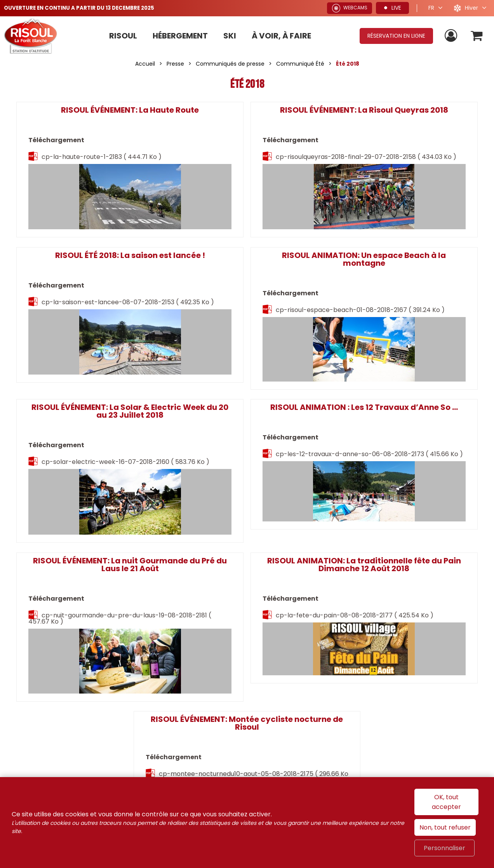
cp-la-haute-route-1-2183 (84, 169)
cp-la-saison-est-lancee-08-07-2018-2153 (403, 169)
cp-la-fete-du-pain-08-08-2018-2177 (241, 499)
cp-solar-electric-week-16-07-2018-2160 (246, 334)
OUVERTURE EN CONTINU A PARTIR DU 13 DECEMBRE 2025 (83, 8)
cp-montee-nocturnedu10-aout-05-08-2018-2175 (408, 492)
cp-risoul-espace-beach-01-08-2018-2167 (77, 326)
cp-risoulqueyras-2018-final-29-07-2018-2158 (244, 169)
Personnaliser (444, 848)
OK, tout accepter (446, 802)
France (346, 682)
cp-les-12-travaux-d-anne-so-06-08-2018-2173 (405, 326)
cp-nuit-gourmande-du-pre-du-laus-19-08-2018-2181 (77, 499)
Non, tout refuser (445, 827)
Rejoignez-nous (90, 637)
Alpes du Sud (390, 682)
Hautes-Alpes (446, 682)
